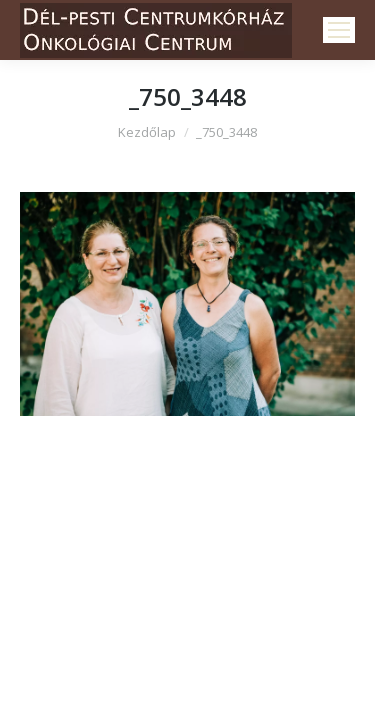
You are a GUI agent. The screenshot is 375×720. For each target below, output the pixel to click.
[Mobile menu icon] (339, 30)
